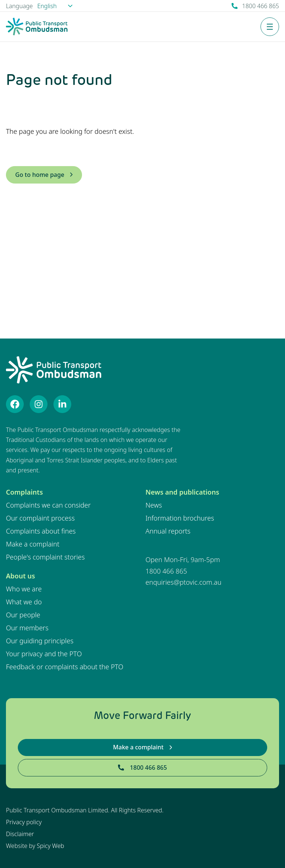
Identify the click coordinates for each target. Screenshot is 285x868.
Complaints (24, 492)
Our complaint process (40, 518)
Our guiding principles (40, 641)
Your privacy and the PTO (44, 654)
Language (19, 6)
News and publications (182, 492)
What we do (24, 602)
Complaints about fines (41, 531)
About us (20, 576)
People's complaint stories (45, 557)
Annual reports (168, 531)
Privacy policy (24, 822)
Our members (27, 628)
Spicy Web (50, 846)
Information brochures (180, 518)
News (154, 505)
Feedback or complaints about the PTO (65, 667)
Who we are (24, 589)
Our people (23, 615)
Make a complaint (33, 544)
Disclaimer (20, 834)
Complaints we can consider (48, 505)
